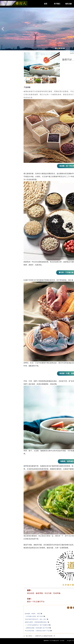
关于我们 (57, 4)
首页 (46, 4)
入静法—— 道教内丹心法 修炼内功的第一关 (41, 636)
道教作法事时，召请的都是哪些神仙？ (37, 622)
